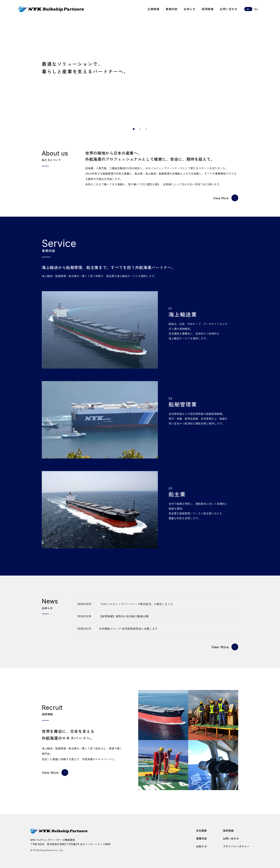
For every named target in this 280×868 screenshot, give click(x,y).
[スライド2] (140, 129)
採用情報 (207, 9)
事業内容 (171, 9)
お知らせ (189, 9)
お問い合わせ (228, 9)
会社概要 (201, 831)
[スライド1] (134, 129)
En (256, 9)
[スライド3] (146, 129)
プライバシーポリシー (236, 846)
